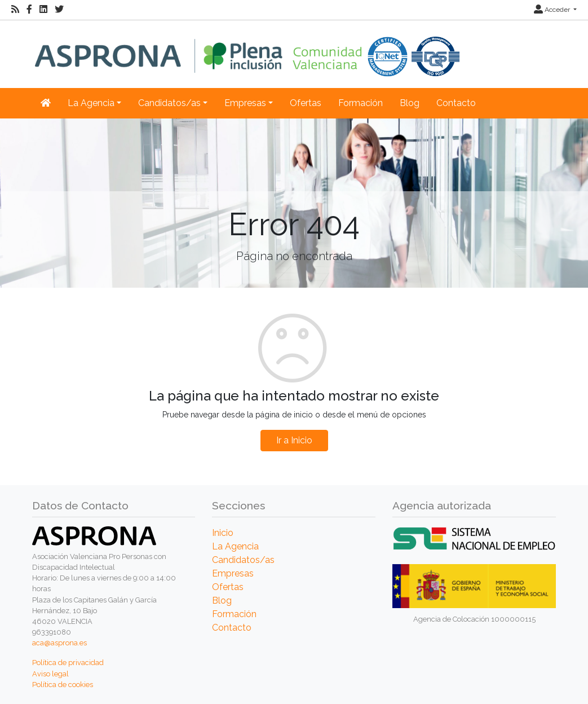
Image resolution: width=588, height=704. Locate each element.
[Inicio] (247, 48)
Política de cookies (63, 685)
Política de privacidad (68, 663)
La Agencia (235, 546)
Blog (410, 103)
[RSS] (15, 10)
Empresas (233, 573)
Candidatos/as (243, 560)
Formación (361, 103)
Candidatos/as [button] (169, 103)
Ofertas (306, 103)
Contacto (456, 103)
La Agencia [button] (91, 103)
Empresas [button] (245, 103)
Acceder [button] (553, 10)
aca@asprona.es (59, 643)
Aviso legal (50, 674)
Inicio (223, 533)
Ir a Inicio (294, 440)
